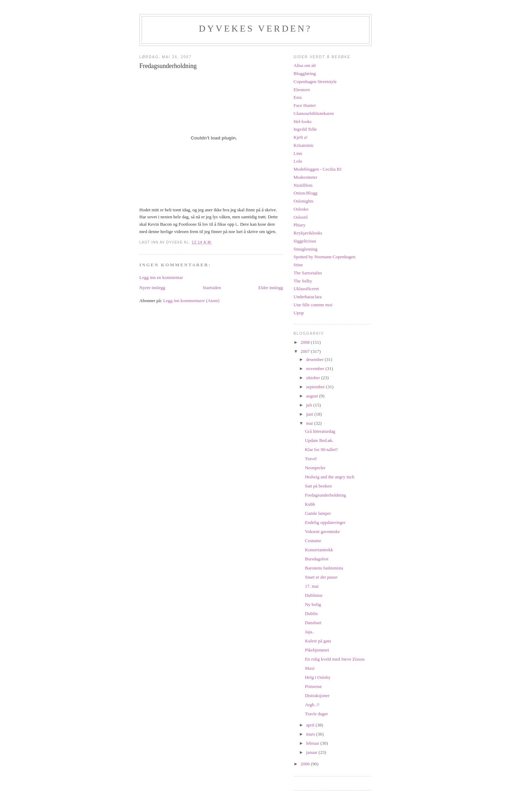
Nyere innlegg (152, 288)
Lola (298, 161)
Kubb (310, 504)
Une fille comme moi (313, 305)
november (316, 369)
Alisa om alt (305, 65)
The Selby (303, 281)
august (312, 396)
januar (312, 752)
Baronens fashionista (324, 568)
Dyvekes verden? (255, 29)
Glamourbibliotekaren (314, 113)
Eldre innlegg (271, 288)
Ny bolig (313, 604)
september (316, 387)
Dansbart (313, 623)
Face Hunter (305, 105)
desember (315, 359)
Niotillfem (303, 185)
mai (310, 423)
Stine (298, 265)
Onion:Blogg (306, 193)
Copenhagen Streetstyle (315, 81)
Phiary (300, 225)
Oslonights (304, 201)
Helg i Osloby (318, 677)
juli (310, 405)
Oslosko (301, 209)
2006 (306, 764)
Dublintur (314, 595)
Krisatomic (304, 145)
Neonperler (315, 468)
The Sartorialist (308, 273)
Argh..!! (312, 705)
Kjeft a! (301, 137)
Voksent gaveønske (322, 531)
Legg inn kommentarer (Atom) (191, 301)
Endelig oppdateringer (325, 522)
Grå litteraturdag (320, 431)
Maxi (310, 668)
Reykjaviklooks (308, 233)
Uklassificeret (306, 289)
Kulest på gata (318, 641)
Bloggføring (305, 73)
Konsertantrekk (319, 550)
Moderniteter (306, 177)
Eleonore (302, 90)
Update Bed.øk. (319, 440)
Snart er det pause (321, 577)
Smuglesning (306, 249)
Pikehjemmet (317, 650)
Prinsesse (313, 686)
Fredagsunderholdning (325, 495)
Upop (299, 313)
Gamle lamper (318, 513)
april (311, 725)
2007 (306, 351)
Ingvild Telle (305, 129)
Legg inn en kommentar (161, 277)
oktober (314, 378)
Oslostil (301, 217)
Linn (298, 153)
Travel (311, 459)
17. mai (312, 586)
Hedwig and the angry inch (330, 477)
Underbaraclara (308, 297)
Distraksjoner (317, 695)
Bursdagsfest (317, 559)
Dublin (311, 613)
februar (313, 743)
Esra (298, 97)
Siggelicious (305, 241)
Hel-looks (303, 121)
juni (310, 414)
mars (311, 734)
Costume (313, 541)
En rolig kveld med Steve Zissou (335, 659)
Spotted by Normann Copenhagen (325, 257)
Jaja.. (310, 632)
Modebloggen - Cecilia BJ (318, 169)
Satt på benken (318, 486)
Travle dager (317, 714)
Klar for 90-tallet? (321, 449)
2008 (306, 342)
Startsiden (212, 288)
